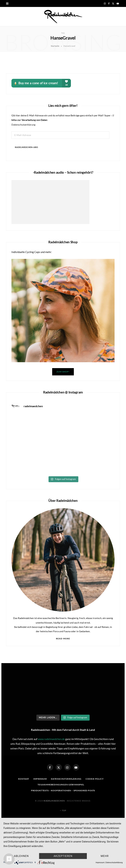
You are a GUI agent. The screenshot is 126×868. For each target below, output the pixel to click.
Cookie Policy (95, 779)
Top (63, 810)
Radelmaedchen (54, 801)
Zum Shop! (63, 372)
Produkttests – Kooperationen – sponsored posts (63, 790)
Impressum (40, 779)
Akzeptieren (63, 856)
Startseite (55, 46)
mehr (105, 856)
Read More (63, 639)
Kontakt (24, 779)
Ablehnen (21, 856)
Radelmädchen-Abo (27, 147)
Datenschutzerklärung (23, 125)
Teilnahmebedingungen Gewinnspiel (61, 785)
